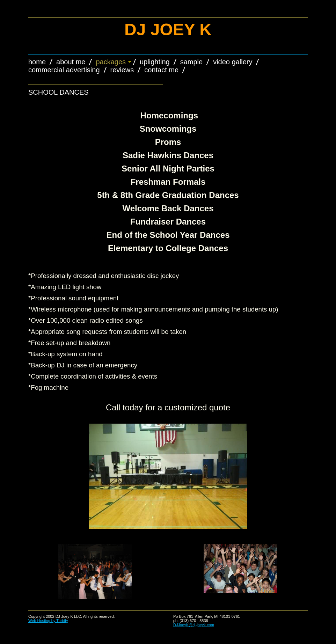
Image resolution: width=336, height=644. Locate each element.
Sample (191, 62)
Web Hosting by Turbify (48, 621)
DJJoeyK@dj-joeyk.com (194, 625)
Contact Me (161, 70)
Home (37, 62)
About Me (71, 62)
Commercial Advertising (64, 70)
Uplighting (155, 62)
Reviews (122, 70)
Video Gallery (233, 62)
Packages (111, 62)
